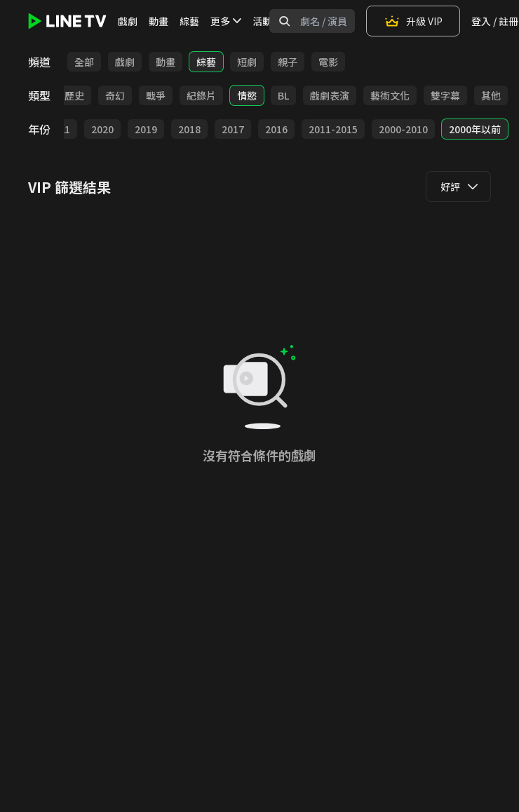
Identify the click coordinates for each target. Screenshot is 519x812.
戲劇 (128, 21)
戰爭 (156, 95)
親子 (288, 62)
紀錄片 (201, 95)
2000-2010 (403, 129)
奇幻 (115, 95)
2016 (276, 129)
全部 (84, 62)
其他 (491, 95)
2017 (233, 129)
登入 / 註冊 (495, 21)
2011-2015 (333, 129)
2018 (189, 129)
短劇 (247, 62)
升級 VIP (413, 21)
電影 (328, 62)
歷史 (74, 95)
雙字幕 (445, 95)
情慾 (247, 95)
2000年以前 (475, 129)
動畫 (159, 21)
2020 (102, 129)
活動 (262, 21)
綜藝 (189, 21)
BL (283, 95)
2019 (146, 129)
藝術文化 (390, 95)
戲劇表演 (330, 95)
